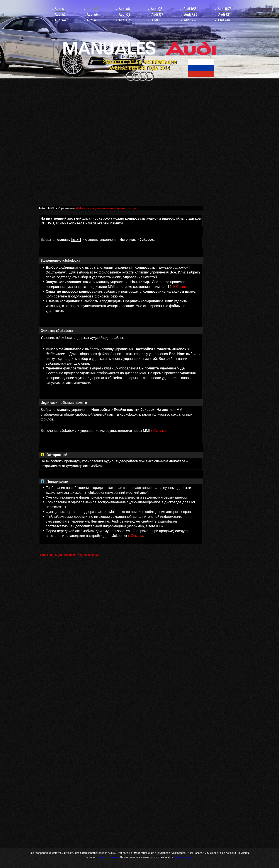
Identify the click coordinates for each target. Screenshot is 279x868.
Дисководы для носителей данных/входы (108, 208)
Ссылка (182, 287)
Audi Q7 (157, 14)
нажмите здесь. (183, 857)
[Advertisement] (139, 115)
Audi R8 (224, 14)
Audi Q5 (157, 9)
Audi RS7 (224, 9)
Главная (224, 20)
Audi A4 (60, 20)
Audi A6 (92, 14)
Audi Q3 (125, 20)
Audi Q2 (125, 14)
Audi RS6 (191, 20)
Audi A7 (92, 20)
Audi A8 (124, 9)
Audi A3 (60, 14)
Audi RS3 (190, 9)
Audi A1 (60, 9)
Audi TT (157, 20)
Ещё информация (107, 857)
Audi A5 (92, 9)
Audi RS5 (191, 14)
